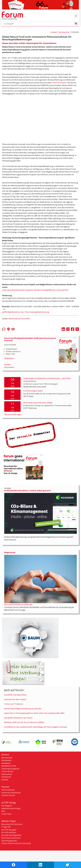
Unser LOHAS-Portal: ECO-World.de (16, 843)
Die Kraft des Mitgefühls (11, 835)
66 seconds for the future (12, 824)
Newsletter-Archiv (9, 766)
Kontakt (5, 780)
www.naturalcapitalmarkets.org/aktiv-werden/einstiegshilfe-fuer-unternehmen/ (35, 290)
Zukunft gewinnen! (9, 841)
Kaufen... (8, 364)
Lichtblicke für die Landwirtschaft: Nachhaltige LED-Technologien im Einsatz (36, 727)
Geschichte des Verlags (11, 808)
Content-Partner (8, 795)
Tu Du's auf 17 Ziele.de (13, 704)
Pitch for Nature (60, 83)
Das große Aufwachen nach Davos (18, 718)
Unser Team (6, 814)
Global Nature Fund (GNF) (19, 319)
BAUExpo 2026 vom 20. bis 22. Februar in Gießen (24, 722)
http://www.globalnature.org (37, 312)
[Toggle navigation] (76, 16)
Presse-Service (7, 771)
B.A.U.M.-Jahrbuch (9, 832)
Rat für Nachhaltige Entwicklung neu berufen (23, 709)
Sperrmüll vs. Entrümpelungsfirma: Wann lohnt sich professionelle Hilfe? (34, 713)
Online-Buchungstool (10, 769)
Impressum (6, 777)
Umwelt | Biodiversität (60, 32)
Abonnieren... (10, 367)
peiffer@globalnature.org (13, 312)
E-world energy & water (33, 391)
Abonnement (7, 758)
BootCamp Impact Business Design (38, 403)
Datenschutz (7, 774)
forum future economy (11, 838)
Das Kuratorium (8, 790)
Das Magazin (7, 806)
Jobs (3, 811)
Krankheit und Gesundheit (15, 695)
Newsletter (6, 763)
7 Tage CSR (6, 827)
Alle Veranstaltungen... (14, 414)
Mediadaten (6, 760)
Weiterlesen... (10, 358)
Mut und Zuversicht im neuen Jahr (18, 604)
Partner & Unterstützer (11, 793)
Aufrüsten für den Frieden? (15, 699)
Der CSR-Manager (9, 830)
